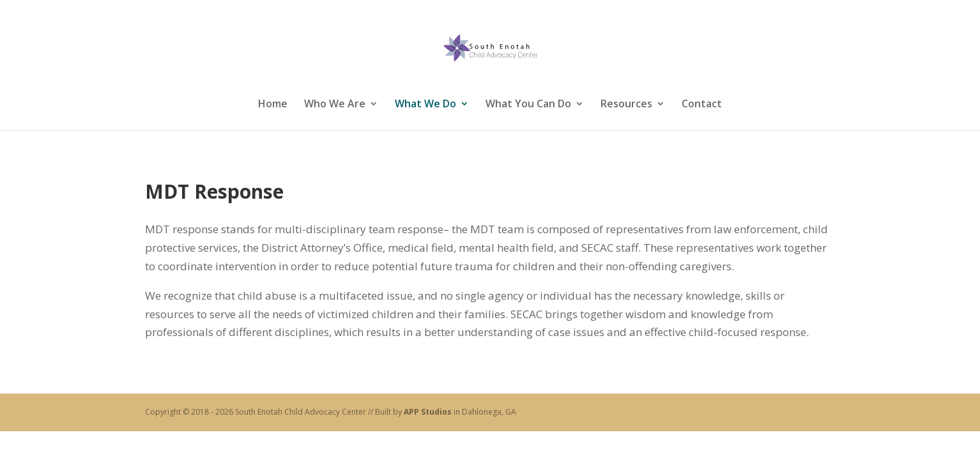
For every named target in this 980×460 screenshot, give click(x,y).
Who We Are (335, 104)
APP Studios (428, 412)
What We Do (425, 104)
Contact (702, 104)
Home (273, 104)
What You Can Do (528, 104)
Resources (626, 104)
